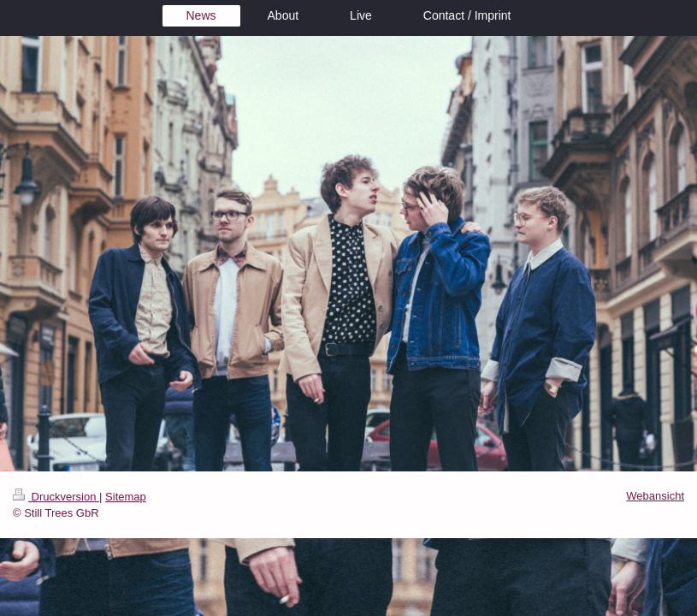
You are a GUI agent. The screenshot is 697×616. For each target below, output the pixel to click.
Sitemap (126, 497)
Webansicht (655, 496)
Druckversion (56, 497)
